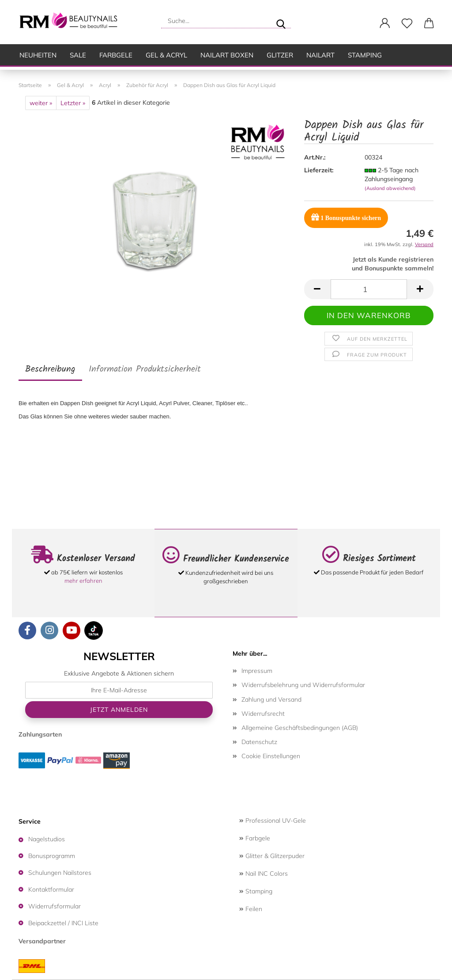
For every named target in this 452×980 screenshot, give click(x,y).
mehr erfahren (83, 581)
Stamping (365, 55)
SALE (78, 55)
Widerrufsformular (55, 906)
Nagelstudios (47, 839)
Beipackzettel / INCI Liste (63, 923)
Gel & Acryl (166, 55)
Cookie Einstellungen (271, 756)
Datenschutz (259, 742)
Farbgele (116, 55)
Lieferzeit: (319, 170)
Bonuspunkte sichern (346, 217)
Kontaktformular (51, 889)
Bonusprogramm (52, 856)
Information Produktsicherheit (145, 369)
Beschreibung (50, 369)
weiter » (41, 103)
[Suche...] (281, 21)
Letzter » (73, 103)
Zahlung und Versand (271, 699)
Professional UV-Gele (273, 820)
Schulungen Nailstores (60, 873)
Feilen (251, 909)
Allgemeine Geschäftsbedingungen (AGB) (300, 728)
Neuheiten (38, 55)
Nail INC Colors (264, 874)
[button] (385, 23)
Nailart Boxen (227, 55)
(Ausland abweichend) (390, 188)
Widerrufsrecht (263, 714)
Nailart (320, 55)
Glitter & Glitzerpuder (272, 856)
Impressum (257, 671)
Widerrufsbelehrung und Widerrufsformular (303, 685)
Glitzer (280, 55)
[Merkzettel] (407, 23)
